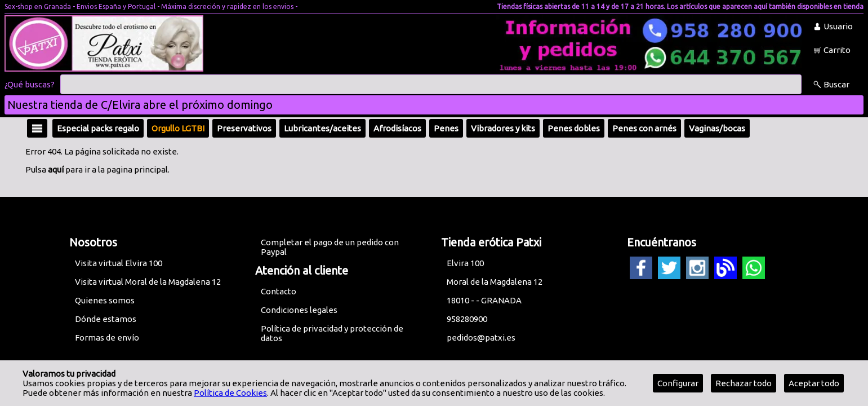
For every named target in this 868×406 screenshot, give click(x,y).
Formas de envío (107, 337)
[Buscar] (431, 85)
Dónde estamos (106, 319)
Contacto (279, 291)
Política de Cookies (230, 393)
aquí (56, 169)
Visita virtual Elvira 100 (119, 263)
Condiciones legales (299, 310)
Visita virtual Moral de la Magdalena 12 (148, 282)
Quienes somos (105, 300)
